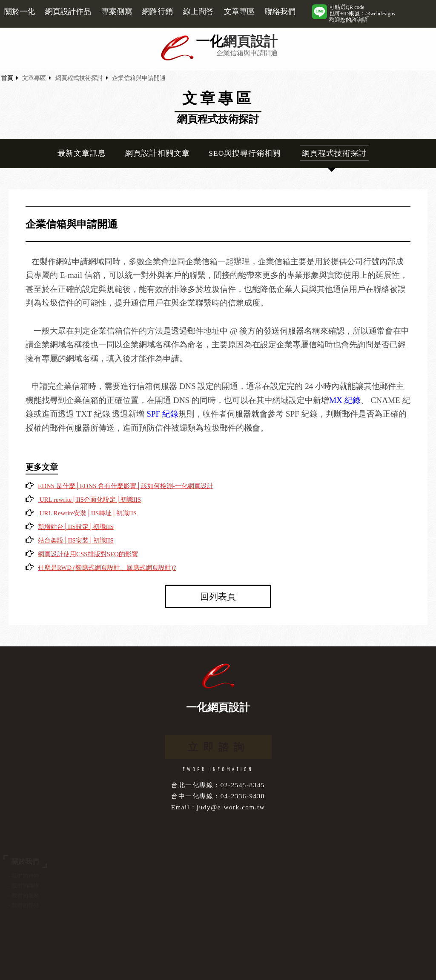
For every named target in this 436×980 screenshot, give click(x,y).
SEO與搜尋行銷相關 (245, 153)
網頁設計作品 (68, 11)
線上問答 (198, 11)
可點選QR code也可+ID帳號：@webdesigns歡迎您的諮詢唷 (362, 14)
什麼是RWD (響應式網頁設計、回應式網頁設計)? (107, 568)
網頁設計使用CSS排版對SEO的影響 (88, 554)
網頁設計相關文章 (158, 153)
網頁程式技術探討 (79, 78)
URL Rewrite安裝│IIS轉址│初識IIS (87, 513)
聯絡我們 (280, 11)
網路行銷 (158, 11)
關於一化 (20, 11)
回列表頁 (218, 596)
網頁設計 (250, 41)
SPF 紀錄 (162, 414)
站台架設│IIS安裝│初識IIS (76, 540)
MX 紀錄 (345, 400)
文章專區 (239, 11)
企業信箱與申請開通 (139, 78)
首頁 (7, 78)
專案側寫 (117, 11)
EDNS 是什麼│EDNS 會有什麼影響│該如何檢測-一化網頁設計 (126, 486)
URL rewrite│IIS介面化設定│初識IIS (89, 500)
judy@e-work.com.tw (231, 807)
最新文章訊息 (82, 153)
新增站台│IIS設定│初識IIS (76, 527)
